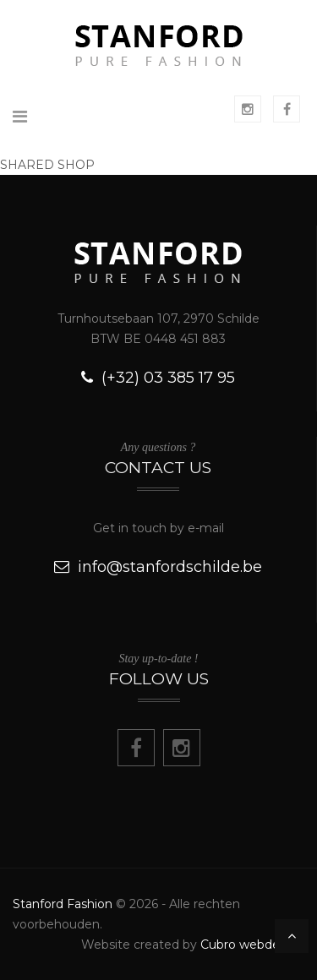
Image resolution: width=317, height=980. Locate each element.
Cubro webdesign (252, 945)
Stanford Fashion (63, 904)
